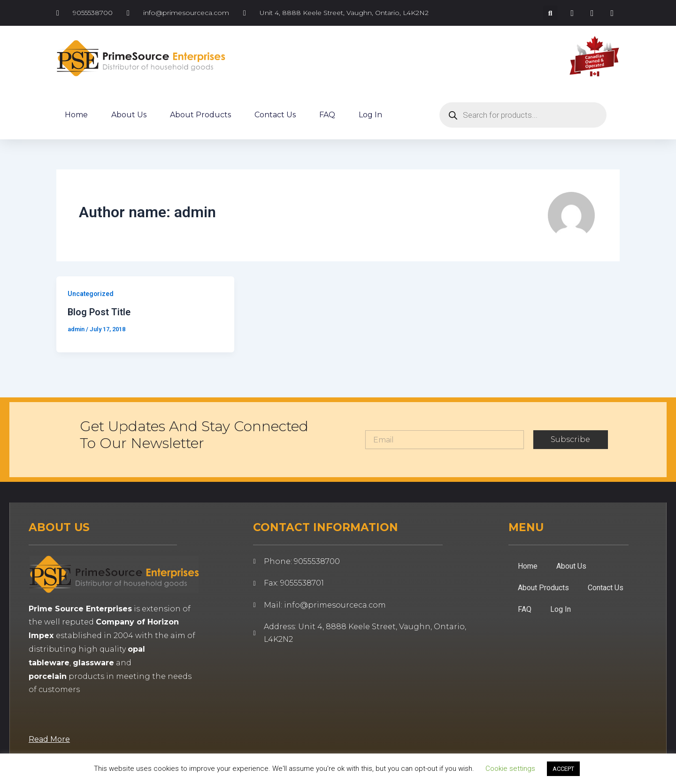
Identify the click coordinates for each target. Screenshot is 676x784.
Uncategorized (91, 294)
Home (76, 115)
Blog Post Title (99, 312)
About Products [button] (200, 115)
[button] (550, 13)
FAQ (327, 115)
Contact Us (275, 115)
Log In (370, 115)
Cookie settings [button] (510, 769)
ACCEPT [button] (563, 769)
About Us (129, 115)
